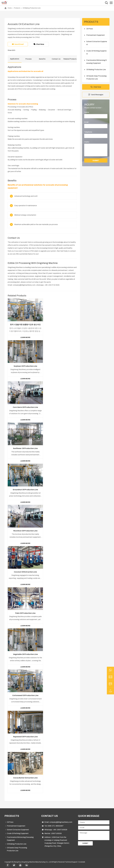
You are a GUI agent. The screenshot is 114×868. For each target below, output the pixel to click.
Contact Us (56, 59)
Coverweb (82, 861)
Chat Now (39, 44)
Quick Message (89, 815)
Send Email (18, 44)
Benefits (42, 59)
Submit (85, 842)
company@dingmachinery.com (61, 821)
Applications (15, 59)
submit (96, 161)
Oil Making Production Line (32, 8)
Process (28, 59)
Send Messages (96, 95)
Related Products (70, 59)
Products (17, 8)
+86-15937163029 (60, 829)
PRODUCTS (12, 815)
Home (10, 8)
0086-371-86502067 (56, 825)
